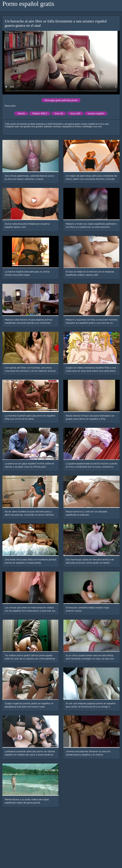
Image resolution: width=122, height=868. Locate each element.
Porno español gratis (28, 4)
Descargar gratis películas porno (61, 100)
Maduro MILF (40, 113)
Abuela (21, 113)
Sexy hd (59, 113)
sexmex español (96, 113)
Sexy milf (75, 113)
